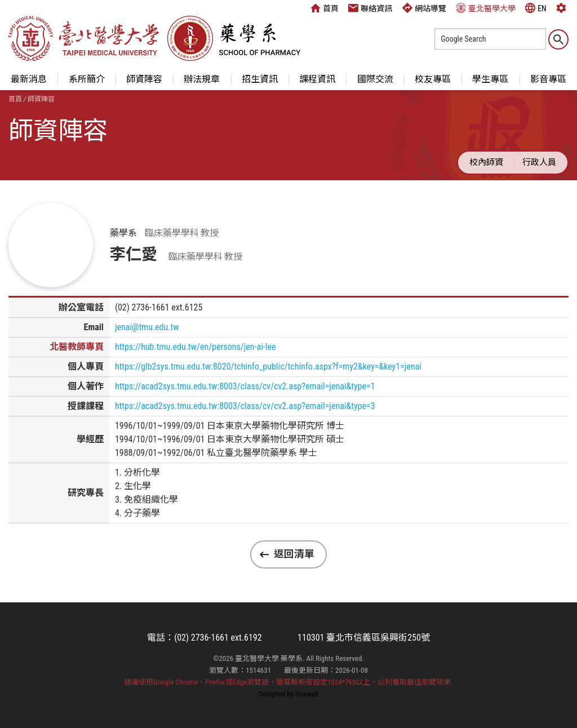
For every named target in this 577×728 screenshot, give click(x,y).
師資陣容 (144, 79)
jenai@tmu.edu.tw (147, 327)
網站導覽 (424, 8)
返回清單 (294, 554)
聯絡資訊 (370, 8)
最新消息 (29, 79)
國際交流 (375, 79)
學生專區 (490, 79)
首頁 (325, 8)
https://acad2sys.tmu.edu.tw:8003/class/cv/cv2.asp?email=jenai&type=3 (245, 406)
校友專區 (433, 79)
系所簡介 (87, 79)
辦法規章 (202, 79)
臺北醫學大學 (486, 8)
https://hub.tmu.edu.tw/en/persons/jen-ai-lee (196, 347)
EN (536, 8)
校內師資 (486, 162)
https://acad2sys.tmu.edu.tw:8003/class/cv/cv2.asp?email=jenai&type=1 (245, 386)
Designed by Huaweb (289, 694)
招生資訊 (260, 79)
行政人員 (539, 162)
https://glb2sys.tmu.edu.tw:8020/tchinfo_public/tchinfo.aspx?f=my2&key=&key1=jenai (268, 367)
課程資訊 (317, 79)
